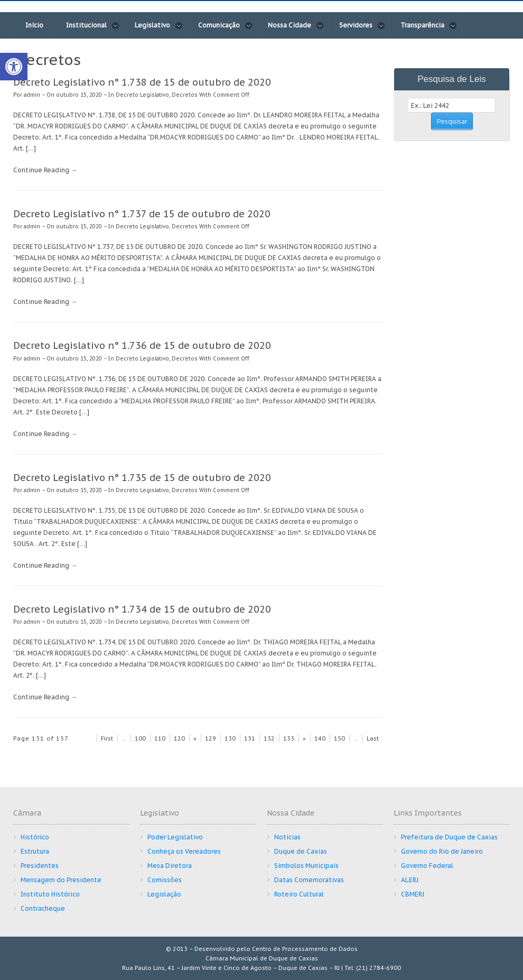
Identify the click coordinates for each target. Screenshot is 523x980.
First (107, 738)
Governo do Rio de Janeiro (442, 851)
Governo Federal (427, 866)
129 (211, 738)
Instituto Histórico (50, 894)
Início (34, 25)
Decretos (185, 95)
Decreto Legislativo (142, 95)
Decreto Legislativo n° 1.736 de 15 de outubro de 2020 (142, 345)
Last (373, 738)
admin (32, 95)
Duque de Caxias (301, 851)
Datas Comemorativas (309, 880)
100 (140, 738)
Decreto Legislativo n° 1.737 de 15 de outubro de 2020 (142, 214)
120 (179, 738)
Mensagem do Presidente (61, 880)
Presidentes (40, 866)
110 (160, 738)
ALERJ (410, 880)
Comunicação (225, 25)
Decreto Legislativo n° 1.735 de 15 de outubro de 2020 (142, 478)
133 (289, 738)
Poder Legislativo (175, 837)
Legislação (164, 894)
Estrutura (35, 851)
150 (339, 738)
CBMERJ (413, 894)
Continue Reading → (45, 170)
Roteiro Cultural (299, 894)
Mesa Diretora (170, 866)
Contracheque (43, 908)
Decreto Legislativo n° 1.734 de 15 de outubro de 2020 (142, 609)
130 (230, 738)
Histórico (35, 837)
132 (269, 738)
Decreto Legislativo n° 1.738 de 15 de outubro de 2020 (142, 82)
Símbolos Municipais (306, 866)
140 (320, 738)
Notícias (287, 837)
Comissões (165, 880)
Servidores (362, 25)
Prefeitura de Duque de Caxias (449, 837)
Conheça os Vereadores (184, 851)
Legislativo (159, 25)
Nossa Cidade (296, 25)
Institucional (93, 25)
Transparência (429, 25)
